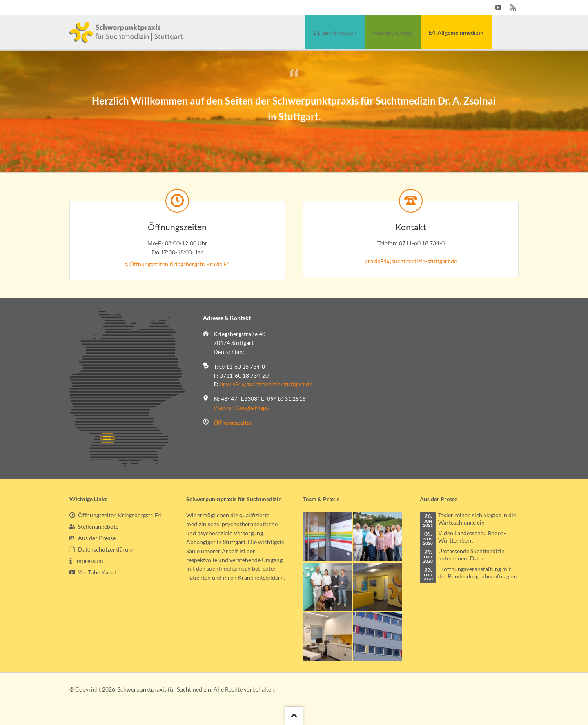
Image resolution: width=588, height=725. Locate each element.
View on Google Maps (241, 408)
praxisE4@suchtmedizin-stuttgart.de (411, 261)
